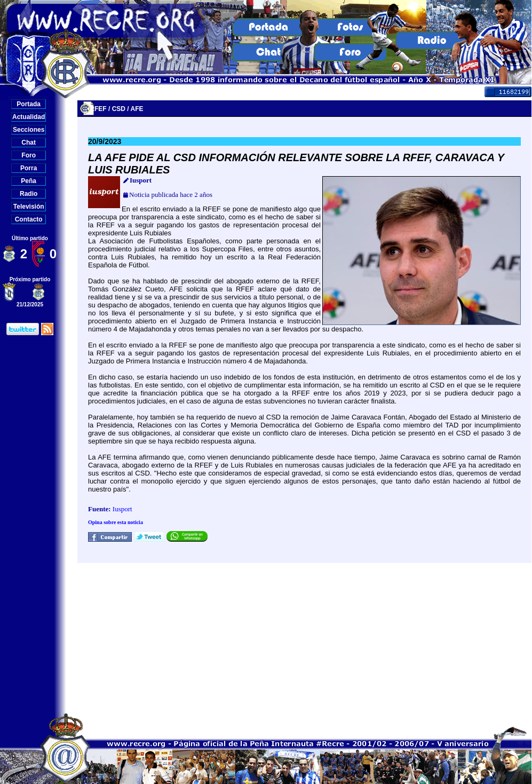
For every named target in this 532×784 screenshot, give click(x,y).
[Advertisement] (304, 638)
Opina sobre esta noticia (116, 522)
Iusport (122, 509)
